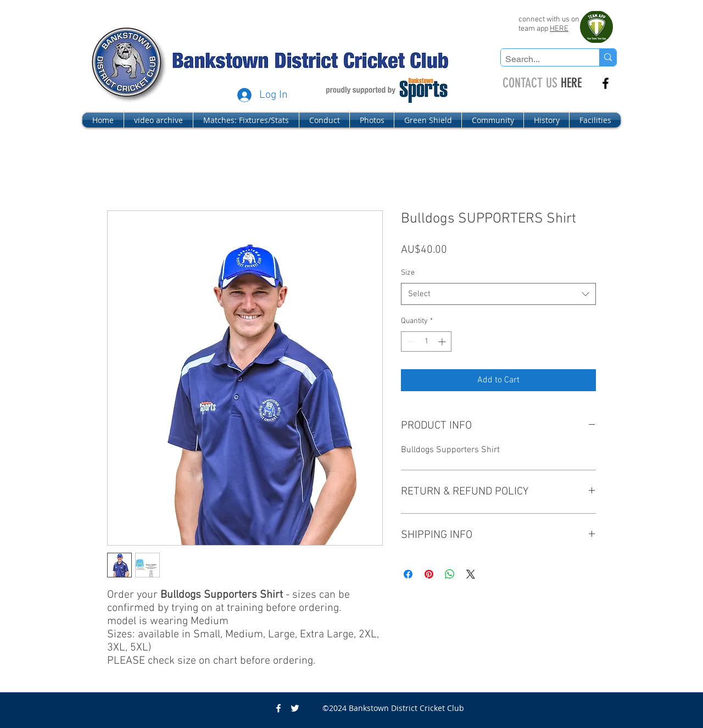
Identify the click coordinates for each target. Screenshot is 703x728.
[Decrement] (409, 341)
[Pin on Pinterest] (429, 574)
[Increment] (443, 341)
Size (408, 273)
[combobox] (498, 294)
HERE (559, 29)
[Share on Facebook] (408, 574)
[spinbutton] (426, 341)
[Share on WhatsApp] (450, 574)
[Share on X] (471, 574)
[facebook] (606, 83)
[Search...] (541, 59)
